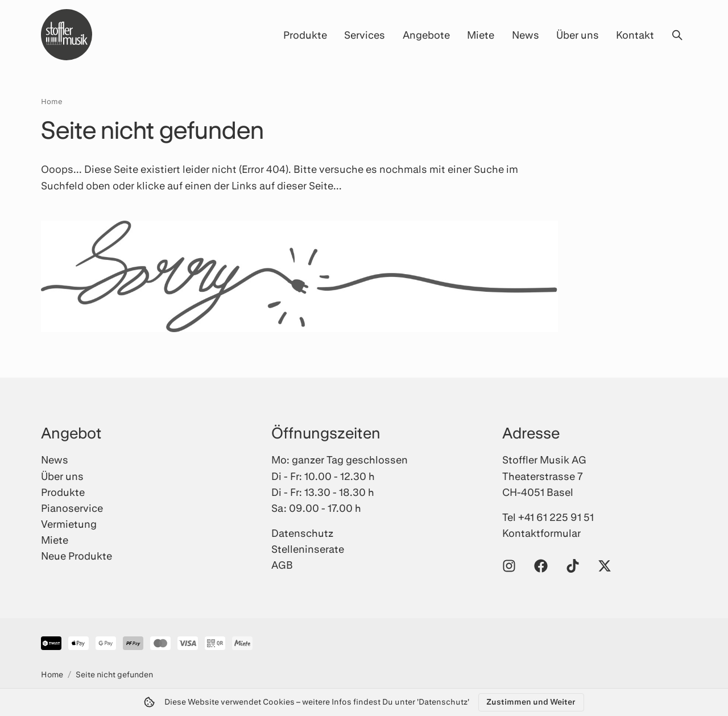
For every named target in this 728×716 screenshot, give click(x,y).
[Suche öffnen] (677, 35)
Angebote (426, 35)
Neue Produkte (76, 556)
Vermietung (69, 524)
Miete (481, 35)
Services (365, 35)
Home (52, 101)
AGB (282, 565)
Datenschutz (302, 533)
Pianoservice (72, 508)
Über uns (578, 35)
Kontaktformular (541, 533)
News (526, 35)
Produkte (305, 35)
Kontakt (635, 35)
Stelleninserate (308, 549)
